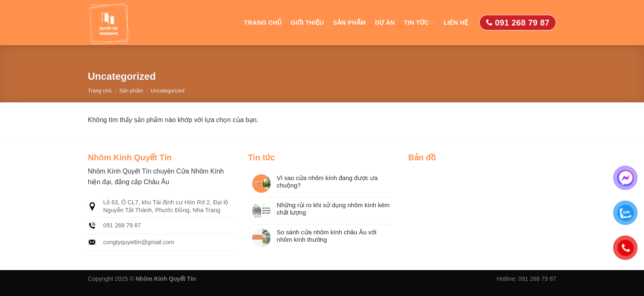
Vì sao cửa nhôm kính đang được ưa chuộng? (327, 182)
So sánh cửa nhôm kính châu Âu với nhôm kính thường (327, 236)
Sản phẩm (350, 22)
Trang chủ (263, 22)
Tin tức (419, 22)
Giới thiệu (307, 22)
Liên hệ (456, 22)
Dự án (385, 22)
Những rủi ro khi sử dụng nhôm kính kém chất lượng (333, 209)
